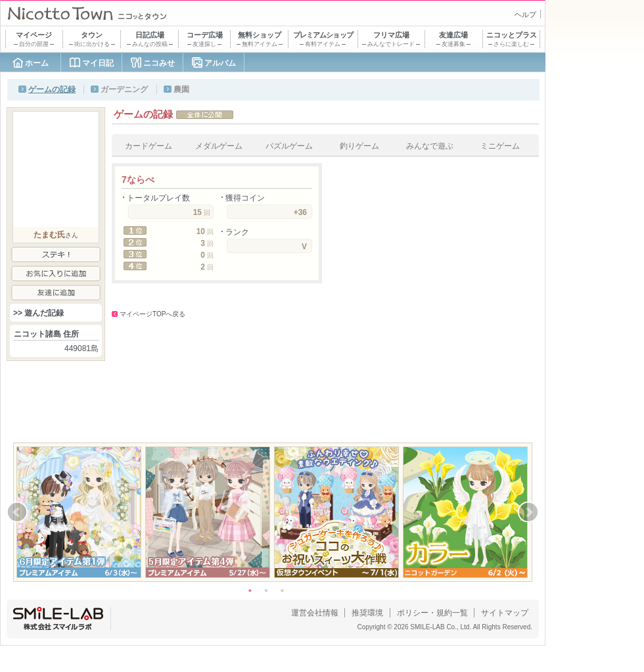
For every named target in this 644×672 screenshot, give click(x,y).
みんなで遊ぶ (430, 146)
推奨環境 (367, 613)
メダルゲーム (219, 146)
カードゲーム (149, 146)
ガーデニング (124, 89)
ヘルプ (525, 14)
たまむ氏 (49, 235)
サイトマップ (505, 613)
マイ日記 (98, 63)
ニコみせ (159, 63)
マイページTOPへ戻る (152, 314)
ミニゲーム (500, 146)
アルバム (220, 63)
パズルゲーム (289, 146)
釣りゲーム (359, 146)
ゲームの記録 (52, 89)
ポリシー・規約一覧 (432, 613)
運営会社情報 (315, 613)
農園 (181, 89)
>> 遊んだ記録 (38, 313)
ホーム (37, 63)
